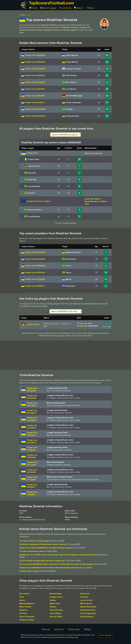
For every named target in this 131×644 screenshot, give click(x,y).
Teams (22, 15)
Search (79, 8)
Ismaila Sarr (90, 199)
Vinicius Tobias (56, 617)
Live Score (65, 8)
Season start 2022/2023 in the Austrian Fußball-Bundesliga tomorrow (49, 568)
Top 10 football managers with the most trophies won (42, 561)
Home (33, 8)
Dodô (22, 597)
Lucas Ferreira (86, 600)
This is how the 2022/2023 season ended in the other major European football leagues (57, 564)
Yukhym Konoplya (27, 620)
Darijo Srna (85, 594)
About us (46, 629)
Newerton (23, 610)
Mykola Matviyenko (88, 607)
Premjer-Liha (35, 55)
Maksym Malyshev (27, 603)
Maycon (53, 607)
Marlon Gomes (25, 607)
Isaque (22, 600)
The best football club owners (32, 551)
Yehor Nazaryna (87, 617)
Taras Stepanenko (88, 613)
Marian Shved (86, 603)
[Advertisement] (65, 355)
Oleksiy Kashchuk (88, 610)
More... (90, 8)
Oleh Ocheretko (56, 610)
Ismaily (53, 600)
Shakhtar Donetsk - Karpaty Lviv (57, 323)
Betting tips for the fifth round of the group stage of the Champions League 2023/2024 (57, 555)
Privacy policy (74, 629)
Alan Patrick (24, 594)
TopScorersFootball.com (51, 3)
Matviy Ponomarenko (93, 153)
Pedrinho (23, 613)
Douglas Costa (56, 597)
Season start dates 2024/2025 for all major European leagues (46, 548)
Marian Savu (55, 603)
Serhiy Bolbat (56, 613)
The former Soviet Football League (34, 541)
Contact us (59, 629)
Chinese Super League (29, 571)
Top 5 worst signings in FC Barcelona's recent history (42, 544)
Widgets (87, 629)
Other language (105, 635)
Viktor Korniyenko (27, 617)
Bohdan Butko (56, 594)
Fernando (84, 597)
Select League (48, 8)
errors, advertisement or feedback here (64, 637)
